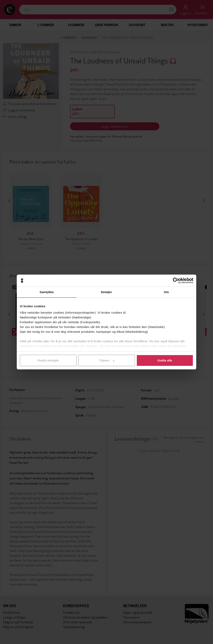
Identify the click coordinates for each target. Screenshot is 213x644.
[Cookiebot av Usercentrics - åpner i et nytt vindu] (176, 281)
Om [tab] (166, 292)
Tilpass (107, 360)
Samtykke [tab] (47, 292)
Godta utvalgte (48, 360)
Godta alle (165, 360)
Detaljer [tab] (106, 292)
